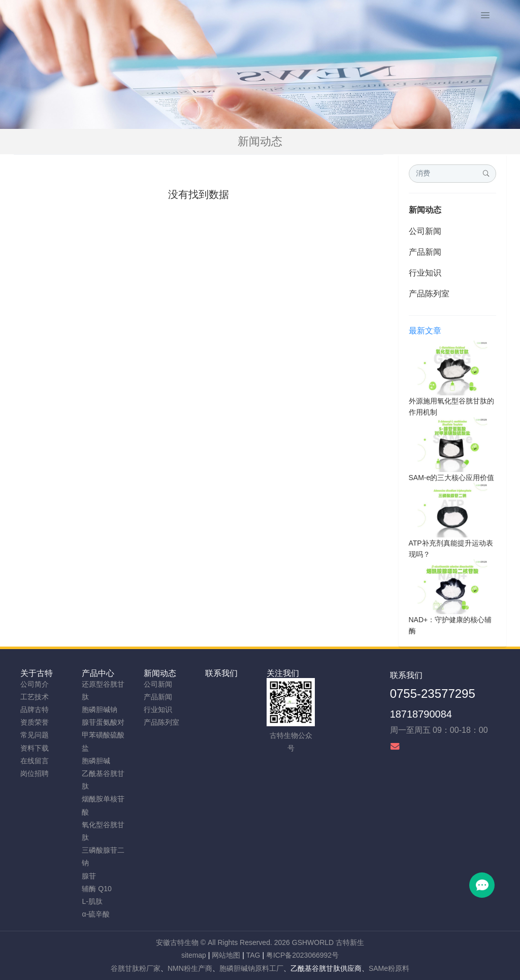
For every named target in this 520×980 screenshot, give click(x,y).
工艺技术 (35, 697)
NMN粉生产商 (190, 968)
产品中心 (98, 673)
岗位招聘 (35, 773)
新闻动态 (425, 210)
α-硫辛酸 (96, 914)
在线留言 (35, 761)
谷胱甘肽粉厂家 (136, 968)
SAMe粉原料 (389, 968)
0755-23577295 (433, 694)
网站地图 (226, 955)
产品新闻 (425, 252)
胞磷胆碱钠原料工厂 (251, 968)
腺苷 (89, 876)
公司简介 (35, 684)
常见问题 (35, 735)
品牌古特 (35, 709)
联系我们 (221, 673)
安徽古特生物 (177, 942)
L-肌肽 (92, 901)
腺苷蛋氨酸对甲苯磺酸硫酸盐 (103, 735)
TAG (253, 955)
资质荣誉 (35, 722)
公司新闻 (425, 231)
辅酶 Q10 (96, 889)
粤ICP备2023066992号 (302, 955)
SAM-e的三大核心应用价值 (452, 478)
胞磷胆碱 (96, 761)
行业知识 (425, 273)
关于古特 (37, 673)
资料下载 (35, 748)
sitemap (194, 955)
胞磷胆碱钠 (100, 709)
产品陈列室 (429, 294)
